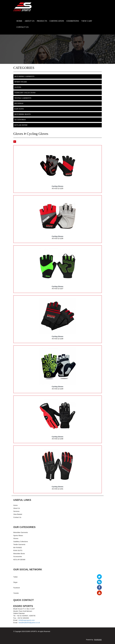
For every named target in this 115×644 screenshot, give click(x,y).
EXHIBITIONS (73, 21)
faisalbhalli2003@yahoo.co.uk (29, 623)
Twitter (16, 577)
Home (16, 505)
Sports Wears (21, 82)
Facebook (17, 588)
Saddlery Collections (25, 93)
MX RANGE (19, 103)
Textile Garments (23, 98)
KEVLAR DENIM (21, 125)
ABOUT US (30, 21)
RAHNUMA (98, 640)
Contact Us (17, 517)
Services (16, 511)
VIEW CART (87, 21)
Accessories (20, 120)
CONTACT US (22, 27)
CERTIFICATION (57, 21)
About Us (17, 508)
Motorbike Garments (24, 76)
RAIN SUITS (19, 109)
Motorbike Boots (22, 114)
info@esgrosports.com (27, 620)
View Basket (18, 514)
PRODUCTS (42, 21)
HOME (19, 21)
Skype (15, 582)
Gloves (18, 87)
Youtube (16, 593)
